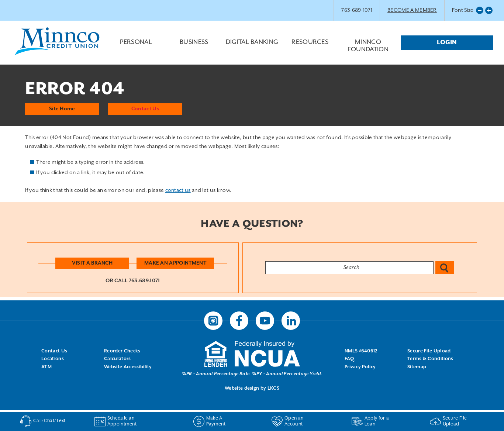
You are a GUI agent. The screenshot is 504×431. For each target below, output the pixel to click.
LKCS (273, 388)
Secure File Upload (429, 351)
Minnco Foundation (368, 46)
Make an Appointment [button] (176, 263)
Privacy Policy (360, 367)
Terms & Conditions (430, 359)
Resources (310, 48)
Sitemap (417, 367)
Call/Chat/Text (42, 421)
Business (194, 48)
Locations (53, 359)
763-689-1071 (357, 10)
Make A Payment (209, 421)
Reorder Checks (122, 351)
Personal (136, 48)
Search (445, 267)
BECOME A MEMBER (412, 10)
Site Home (62, 108)
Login (447, 43)
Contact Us (145, 108)
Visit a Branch (92, 263)
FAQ (349, 359)
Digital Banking (252, 48)
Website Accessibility (128, 367)
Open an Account (287, 421)
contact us (178, 190)
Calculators (118, 359)
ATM (46, 367)
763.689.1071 (144, 280)
